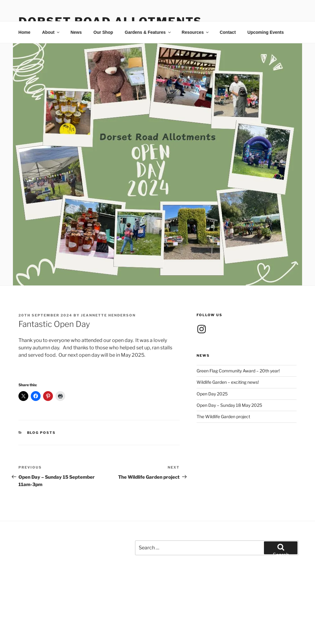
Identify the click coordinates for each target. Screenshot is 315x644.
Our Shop (103, 32)
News (76, 32)
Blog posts (42, 433)
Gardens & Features (148, 32)
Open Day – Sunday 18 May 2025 (229, 405)
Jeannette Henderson (108, 315)
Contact (228, 32)
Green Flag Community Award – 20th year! (238, 371)
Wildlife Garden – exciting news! (228, 382)
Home (24, 32)
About (51, 32)
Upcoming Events (265, 32)
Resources (196, 32)
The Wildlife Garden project (223, 416)
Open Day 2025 (212, 394)
